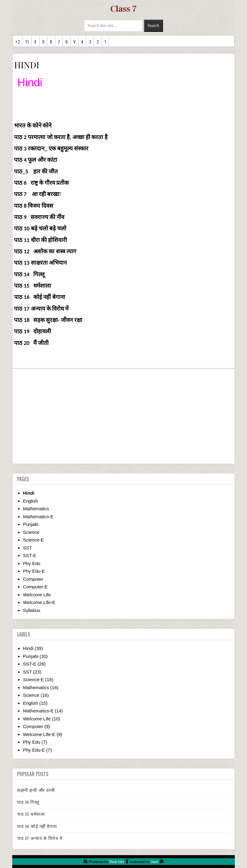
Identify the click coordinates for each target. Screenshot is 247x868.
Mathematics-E (38, 517)
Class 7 (124, 9)
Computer (33, 579)
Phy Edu (32, 563)
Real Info (116, 862)
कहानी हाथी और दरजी (36, 790)
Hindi (29, 493)
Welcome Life (37, 595)
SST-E (29, 555)
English (30, 501)
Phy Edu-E (34, 571)
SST (27, 548)
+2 (18, 42)
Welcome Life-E (39, 602)
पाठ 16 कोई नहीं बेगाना (37, 826)
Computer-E (35, 587)
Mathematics (36, 509)
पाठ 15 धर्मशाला (31, 814)
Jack (155, 862)
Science (31, 532)
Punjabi (31, 524)
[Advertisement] (124, 416)
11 (27, 42)
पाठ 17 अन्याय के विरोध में (40, 838)
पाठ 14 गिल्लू (28, 802)
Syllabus (32, 610)
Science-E (33, 540)
